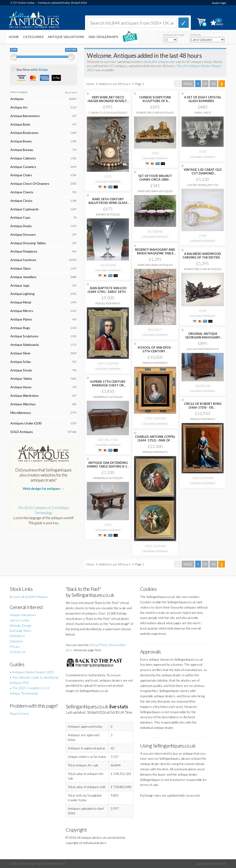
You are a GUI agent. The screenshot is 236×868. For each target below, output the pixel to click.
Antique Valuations (66, 37)
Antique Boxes (21, 141)
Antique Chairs (21, 175)
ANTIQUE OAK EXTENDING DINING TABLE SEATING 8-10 (108, 466)
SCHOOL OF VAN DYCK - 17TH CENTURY (155, 349)
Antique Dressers (23, 234)
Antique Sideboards (25, 345)
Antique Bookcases (24, 133)
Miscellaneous (21, 413)
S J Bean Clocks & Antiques (108, 113)
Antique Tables (21, 378)
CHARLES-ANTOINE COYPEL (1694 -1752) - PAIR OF (155, 438)
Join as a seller (20, 620)
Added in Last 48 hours (115, 84)
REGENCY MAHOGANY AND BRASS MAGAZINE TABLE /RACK (155, 253)
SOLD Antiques (22, 432)
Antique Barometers (25, 116)
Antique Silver (21, 353)
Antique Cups (20, 217)
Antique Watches (23, 404)
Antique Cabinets (23, 158)
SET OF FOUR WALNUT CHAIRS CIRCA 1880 (155, 178)
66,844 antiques (159, 62)
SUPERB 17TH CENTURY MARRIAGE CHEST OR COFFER (108, 385)
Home (14, 37)
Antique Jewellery (23, 277)
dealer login (219, 3)
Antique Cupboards (25, 209)
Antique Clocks (21, 201)
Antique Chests (22, 192)
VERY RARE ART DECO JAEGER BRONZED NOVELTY (108, 101)
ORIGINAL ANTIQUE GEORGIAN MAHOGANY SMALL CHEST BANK (203, 337)
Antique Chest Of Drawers (30, 184)
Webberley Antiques (108, 397)
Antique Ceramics (23, 167)
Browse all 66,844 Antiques (29, 597)
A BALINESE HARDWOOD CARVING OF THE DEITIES (203, 256)
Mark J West (203, 113)
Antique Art (19, 107)
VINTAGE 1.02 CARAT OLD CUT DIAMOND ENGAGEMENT (203, 173)
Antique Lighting (22, 294)
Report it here (19, 714)
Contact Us (18, 652)
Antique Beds (20, 124)
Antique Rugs (20, 328)
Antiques (17, 99)
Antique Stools (21, 370)
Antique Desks (21, 226)
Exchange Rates (21, 631)
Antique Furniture (23, 260)
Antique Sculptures (24, 336)
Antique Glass (21, 268)
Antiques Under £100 (26, 423)
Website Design (21, 625)
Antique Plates (21, 319)
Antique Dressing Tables (28, 243)
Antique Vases (21, 387)
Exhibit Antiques (108, 214)
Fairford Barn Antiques (155, 191)
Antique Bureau (22, 150)
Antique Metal (21, 302)
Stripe (43, 69)
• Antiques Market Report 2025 (32, 672)
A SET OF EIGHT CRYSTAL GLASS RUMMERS (203, 99)
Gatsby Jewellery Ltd (203, 185)
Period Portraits (108, 303)
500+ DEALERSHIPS (103, 37)
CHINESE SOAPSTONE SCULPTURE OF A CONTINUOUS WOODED (155, 101)
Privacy (15, 646)
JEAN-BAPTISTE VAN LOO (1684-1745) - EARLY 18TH (108, 290)
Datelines (16, 641)
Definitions (17, 636)
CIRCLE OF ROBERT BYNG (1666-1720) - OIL (203, 406)
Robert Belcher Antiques (155, 113)
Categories (33, 37)
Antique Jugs (20, 285)
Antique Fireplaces (24, 251)
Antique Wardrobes (25, 396)
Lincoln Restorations (203, 349)
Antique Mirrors (22, 311)
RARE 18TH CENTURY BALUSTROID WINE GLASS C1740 (108, 203)
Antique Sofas (21, 362)
